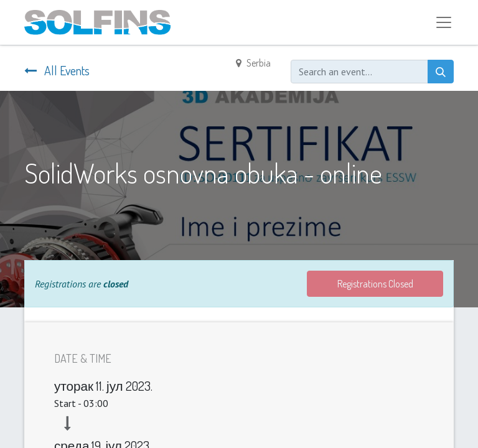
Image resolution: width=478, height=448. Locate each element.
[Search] (441, 72)
